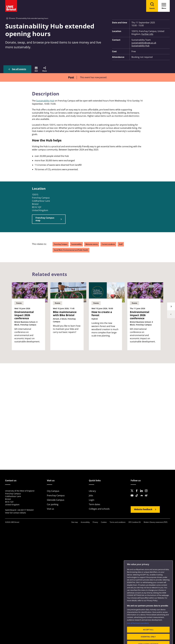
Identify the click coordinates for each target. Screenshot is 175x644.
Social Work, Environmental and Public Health (71, 250)
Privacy (95, 522)
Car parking (53, 504)
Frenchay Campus (61, 244)
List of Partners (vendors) (138, 630)
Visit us (50, 509)
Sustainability (76, 244)
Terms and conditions (118, 522)
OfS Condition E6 (135, 522)
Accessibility (85, 522)
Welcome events (92, 244)
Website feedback (143, 509)
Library (92, 491)
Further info (147, 34)
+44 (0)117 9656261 (26, 510)
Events (13, 18)
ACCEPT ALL (148, 637)
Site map (75, 522)
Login (92, 500)
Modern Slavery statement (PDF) (156, 522)
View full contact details (16, 513)
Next (171, 306)
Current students (108, 244)
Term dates (95, 504)
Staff (121, 244)
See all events (19, 69)
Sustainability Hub (140, 46)
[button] (36, 69)
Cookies (104, 522)
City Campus (53, 491)
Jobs (91, 495)
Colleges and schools (99, 509)
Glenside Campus (56, 500)
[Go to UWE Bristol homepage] (7, 18)
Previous (171, 314)
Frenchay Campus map (45, 219)
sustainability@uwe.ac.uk (144, 43)
